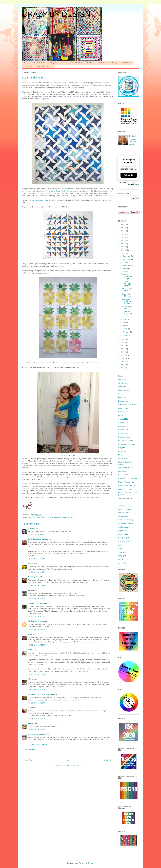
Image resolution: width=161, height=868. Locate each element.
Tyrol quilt (122, 506)
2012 (123, 352)
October (126, 262)
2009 (123, 361)
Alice (30, 679)
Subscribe (129, 175)
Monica (31, 564)
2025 (123, 228)
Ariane (30, 528)
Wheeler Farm (68, 517)
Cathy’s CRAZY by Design (128, 405)
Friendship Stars (34, 517)
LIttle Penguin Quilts (36, 603)
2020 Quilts (115, 63)
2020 (123, 244)
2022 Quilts (90, 63)
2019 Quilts (127, 63)
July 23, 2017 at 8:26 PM (37, 718)
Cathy (30, 650)
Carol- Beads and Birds (37, 539)
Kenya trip (122, 448)
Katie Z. (31, 723)
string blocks (123, 552)
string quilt (122, 556)
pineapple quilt (57, 517)
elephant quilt (123, 531)
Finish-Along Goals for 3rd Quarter (127, 301)
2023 (123, 234)
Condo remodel (124, 408)
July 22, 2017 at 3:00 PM (37, 616)
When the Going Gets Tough (127, 277)
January (126, 335)
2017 (123, 253)
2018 (123, 250)
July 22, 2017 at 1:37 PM (37, 585)
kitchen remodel (124, 534)
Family (121, 415)
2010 (123, 358)
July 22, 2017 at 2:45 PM (37, 599)
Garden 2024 (123, 430)
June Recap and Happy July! (127, 313)
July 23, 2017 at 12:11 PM (37, 674)
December (127, 256)
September (127, 266)
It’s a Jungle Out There (126, 444)
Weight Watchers (124, 509)
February (126, 332)
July (124, 272)
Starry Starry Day (125, 489)
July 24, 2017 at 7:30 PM (37, 729)
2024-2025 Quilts (39, 63)
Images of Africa (124, 437)
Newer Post (28, 760)
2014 (123, 346)
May (125, 322)
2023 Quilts (53, 63)
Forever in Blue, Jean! (127, 295)
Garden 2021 (123, 419)
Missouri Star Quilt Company (125, 463)
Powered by (129, 184)
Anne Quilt (122, 387)
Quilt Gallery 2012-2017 (45, 67)
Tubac (120, 502)
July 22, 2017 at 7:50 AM (37, 559)
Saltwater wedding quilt (127, 486)
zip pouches (123, 563)
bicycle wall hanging (126, 520)
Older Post (108, 760)
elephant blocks (124, 527)
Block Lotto (122, 398)
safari (120, 545)
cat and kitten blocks (126, 523)
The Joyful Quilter (35, 621)
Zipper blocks (123, 516)
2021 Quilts (103, 63)
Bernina (121, 394)
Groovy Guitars (124, 433)
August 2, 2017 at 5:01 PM (37, 745)
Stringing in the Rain (126, 498)
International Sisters (125, 441)
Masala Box (123, 459)
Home (26, 63)
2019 (123, 247)
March (125, 329)
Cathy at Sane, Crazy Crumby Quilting (58, 191)
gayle (30, 590)
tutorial (121, 559)
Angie (30, 634)
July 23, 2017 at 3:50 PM (37, 703)
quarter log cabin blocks (127, 541)
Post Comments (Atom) (73, 766)
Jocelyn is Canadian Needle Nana (41, 695)
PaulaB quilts (33, 577)
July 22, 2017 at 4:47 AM (37, 534)
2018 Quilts (28, 67)
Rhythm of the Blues (127, 307)
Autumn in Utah (124, 390)
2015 (123, 342)
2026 (123, 225)
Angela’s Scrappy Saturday (42, 200)
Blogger (91, 863)
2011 (123, 355)
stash (120, 549)
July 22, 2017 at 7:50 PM (37, 645)
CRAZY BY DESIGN (56, 14)
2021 (123, 240)
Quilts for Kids (123, 475)
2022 (123, 237)
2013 (123, 349)
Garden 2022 (123, 423)
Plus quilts (122, 471)
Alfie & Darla (123, 383)
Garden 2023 (123, 426)
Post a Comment (31, 750)
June (125, 319)
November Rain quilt (126, 468)
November (127, 259)
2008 (123, 365)
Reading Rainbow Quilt (127, 482)
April (125, 326)
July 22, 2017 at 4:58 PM (37, 630)
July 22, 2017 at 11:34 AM (37, 572)
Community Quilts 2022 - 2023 (72, 63)
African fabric (123, 380)
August (126, 269)
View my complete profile (133, 142)
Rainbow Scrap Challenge (128, 478)
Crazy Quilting (123, 412)
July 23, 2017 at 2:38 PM (37, 690)
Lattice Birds (123, 451)
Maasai (121, 455)
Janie (30, 708)
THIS (101, 196)
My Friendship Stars (127, 290)
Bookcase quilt (124, 401)
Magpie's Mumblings (36, 734)
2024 (123, 231)
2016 (123, 339)
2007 (123, 368)
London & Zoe (46, 517)
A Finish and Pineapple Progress (127, 284)
